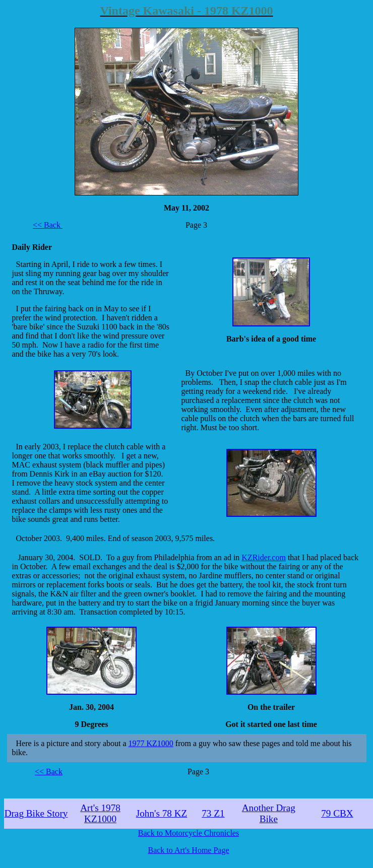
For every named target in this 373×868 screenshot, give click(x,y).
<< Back (48, 225)
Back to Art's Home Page (188, 850)
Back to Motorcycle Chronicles (189, 833)
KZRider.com (264, 557)
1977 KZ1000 (151, 743)
